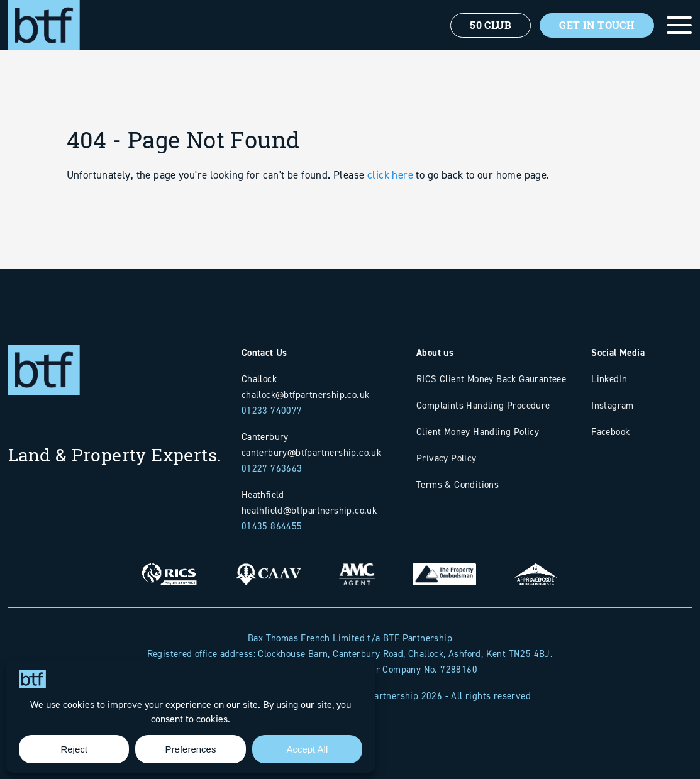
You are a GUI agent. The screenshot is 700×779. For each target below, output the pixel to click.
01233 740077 (272, 410)
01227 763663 (272, 468)
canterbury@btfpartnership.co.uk (311, 452)
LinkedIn (609, 379)
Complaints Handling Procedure (483, 405)
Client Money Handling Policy (478, 432)
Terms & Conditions (458, 484)
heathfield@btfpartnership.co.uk (309, 510)
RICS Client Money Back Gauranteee (491, 379)
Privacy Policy (447, 458)
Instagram (613, 405)
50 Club (491, 25)
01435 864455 (272, 526)
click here (390, 217)
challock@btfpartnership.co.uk (306, 395)
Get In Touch (597, 25)
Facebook (610, 432)
